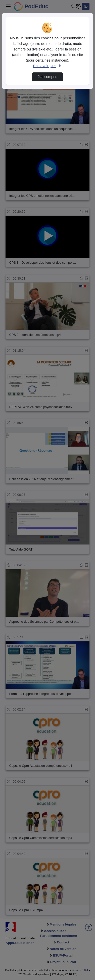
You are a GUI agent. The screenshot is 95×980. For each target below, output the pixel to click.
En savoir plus (47, 66)
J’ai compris (47, 77)
